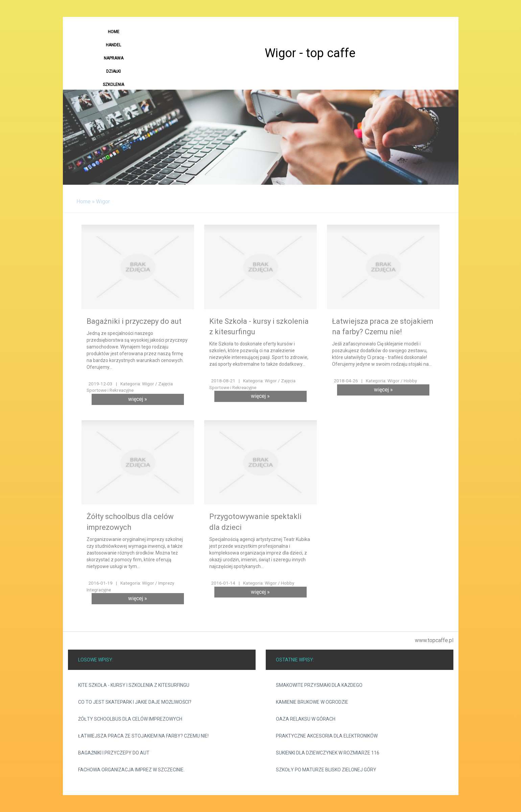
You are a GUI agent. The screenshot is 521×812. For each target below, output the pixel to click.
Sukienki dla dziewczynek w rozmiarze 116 (328, 753)
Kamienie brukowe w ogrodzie (312, 702)
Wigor (103, 201)
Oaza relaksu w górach (306, 719)
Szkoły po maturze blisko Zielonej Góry (326, 770)
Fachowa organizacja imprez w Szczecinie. (131, 770)
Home (84, 201)
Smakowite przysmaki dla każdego (319, 685)
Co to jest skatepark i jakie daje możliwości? (135, 702)
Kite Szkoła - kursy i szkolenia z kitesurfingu (134, 685)
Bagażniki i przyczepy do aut (114, 753)
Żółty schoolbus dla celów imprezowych (130, 719)
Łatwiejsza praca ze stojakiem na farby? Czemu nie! (143, 736)
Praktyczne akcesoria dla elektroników (327, 736)
